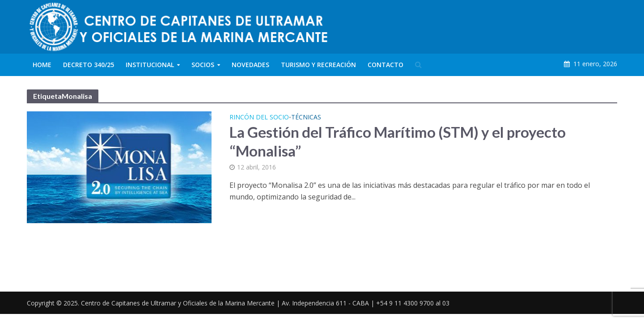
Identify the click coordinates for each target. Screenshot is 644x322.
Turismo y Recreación (318, 65)
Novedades (250, 65)
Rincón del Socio (259, 118)
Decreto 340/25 (89, 65)
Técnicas (306, 118)
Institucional (150, 65)
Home (42, 65)
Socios (203, 65)
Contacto (386, 65)
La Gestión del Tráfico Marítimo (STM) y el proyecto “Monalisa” (398, 141)
